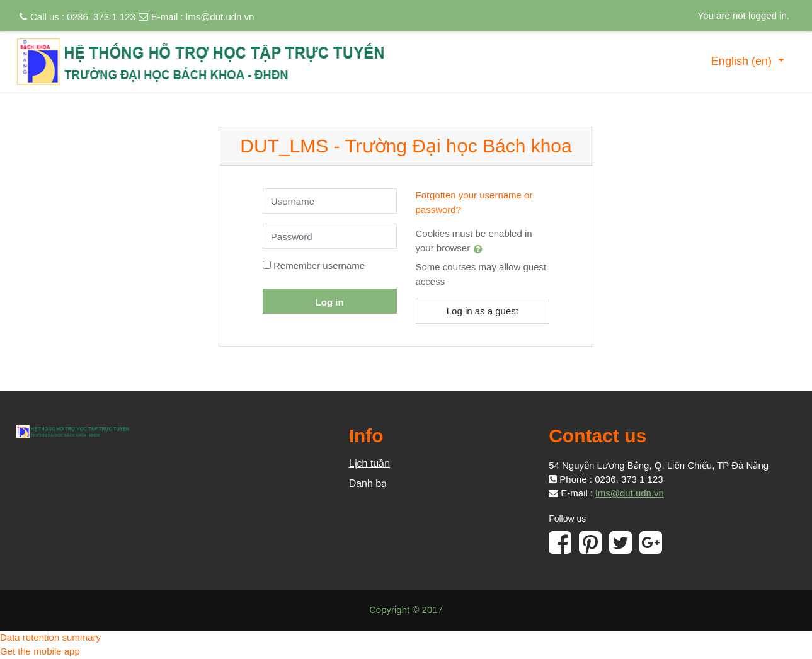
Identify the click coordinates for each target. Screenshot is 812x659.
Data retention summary (50, 637)
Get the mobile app (40, 651)
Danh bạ (368, 484)
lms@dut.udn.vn (220, 17)
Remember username (319, 266)
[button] (481, 249)
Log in (330, 302)
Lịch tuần (369, 463)
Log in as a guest (483, 311)
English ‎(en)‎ (743, 61)
